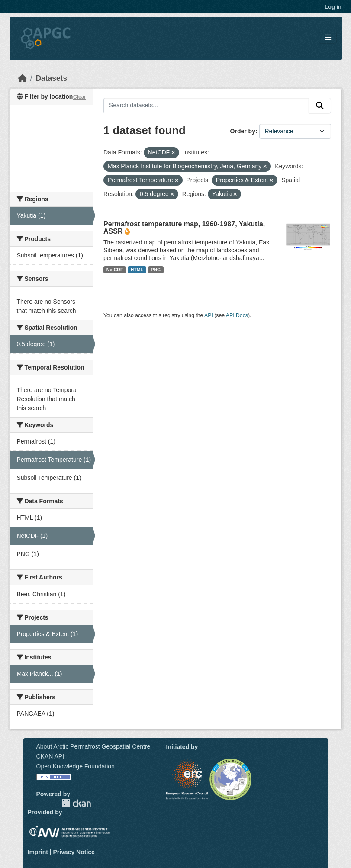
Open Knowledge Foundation (76, 766)
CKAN (76, 803)
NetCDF (115, 270)
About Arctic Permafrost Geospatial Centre (93, 746)
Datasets (51, 78)
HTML (137, 270)
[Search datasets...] (206, 106)
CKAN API (50, 756)
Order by (243, 131)
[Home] (23, 78)
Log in (333, 7)
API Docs (237, 315)
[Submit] (320, 106)
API (209, 315)
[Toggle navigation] (328, 38)
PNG (156, 270)
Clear (80, 97)
